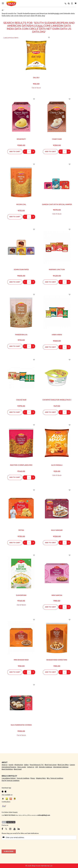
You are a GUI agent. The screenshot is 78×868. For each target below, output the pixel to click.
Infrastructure (19, 765)
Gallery (26, 765)
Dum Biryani (21, 595)
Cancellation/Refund (9, 778)
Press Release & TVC (37, 765)
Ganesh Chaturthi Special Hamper (57, 204)
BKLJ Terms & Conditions (55, 778)
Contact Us (31, 767)
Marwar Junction (57, 270)
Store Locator (22, 767)
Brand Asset (18, 769)
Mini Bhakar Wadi (21, 660)
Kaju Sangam (57, 530)
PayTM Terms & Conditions (10, 781)
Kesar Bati (21, 139)
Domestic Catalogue (46, 767)
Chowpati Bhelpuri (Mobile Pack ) (57, 400)
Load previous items (11, 38)
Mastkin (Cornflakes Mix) (21, 465)
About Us (5, 765)
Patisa (21, 530)
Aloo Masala (57, 465)
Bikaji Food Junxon (51, 765)
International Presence (9, 767)
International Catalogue (61, 767)
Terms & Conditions (23, 778)
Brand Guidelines (7, 769)
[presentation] (19, 844)
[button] (49, 38)
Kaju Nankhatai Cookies (21, 725)
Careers (72, 765)
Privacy (33, 778)
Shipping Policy (41, 778)
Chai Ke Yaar (21, 400)
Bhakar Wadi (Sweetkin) (57, 660)
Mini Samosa (57, 595)
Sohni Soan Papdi (21, 270)
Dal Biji (36, 78)
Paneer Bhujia (21, 335)
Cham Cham (57, 139)
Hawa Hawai (57, 335)
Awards (11, 765)
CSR (37, 767)
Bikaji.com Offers (63, 765)
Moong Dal (21, 204)
